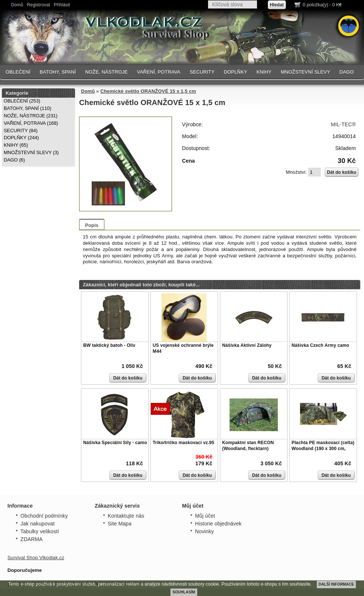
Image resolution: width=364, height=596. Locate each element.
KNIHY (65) (16, 145)
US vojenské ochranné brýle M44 (183, 348)
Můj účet (205, 516)
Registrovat (39, 5)
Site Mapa (120, 524)
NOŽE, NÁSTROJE (106, 72)
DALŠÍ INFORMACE (336, 584)
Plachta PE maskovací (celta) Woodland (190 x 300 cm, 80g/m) (323, 448)
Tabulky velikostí (40, 531)
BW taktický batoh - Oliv (109, 345)
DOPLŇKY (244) (21, 138)
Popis (92, 225)
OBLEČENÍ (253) (22, 101)
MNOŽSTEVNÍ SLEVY (305, 72)
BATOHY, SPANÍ (58, 72)
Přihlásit (62, 5)
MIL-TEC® (343, 124)
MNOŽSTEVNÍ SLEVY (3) (31, 152)
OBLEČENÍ (18, 72)
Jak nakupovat (38, 524)
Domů (17, 5)
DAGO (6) (14, 160)
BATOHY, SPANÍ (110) (27, 108)
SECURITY (202, 72)
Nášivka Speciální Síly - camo (115, 443)
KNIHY (264, 72)
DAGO (347, 72)
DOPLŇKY (235, 72)
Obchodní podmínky (44, 516)
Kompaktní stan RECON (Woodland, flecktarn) (248, 446)
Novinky (204, 531)
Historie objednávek (218, 524)
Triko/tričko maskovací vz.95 (183, 443)
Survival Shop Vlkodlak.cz (36, 558)
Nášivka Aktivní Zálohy (247, 345)
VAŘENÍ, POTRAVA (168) (31, 123)
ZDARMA (32, 539)
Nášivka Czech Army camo (320, 345)
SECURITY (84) (21, 131)
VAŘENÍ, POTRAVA (159, 72)
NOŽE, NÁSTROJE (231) (31, 116)
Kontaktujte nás (126, 516)
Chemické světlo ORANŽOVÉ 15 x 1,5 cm (148, 91)
